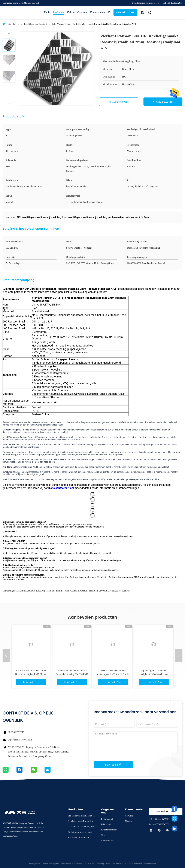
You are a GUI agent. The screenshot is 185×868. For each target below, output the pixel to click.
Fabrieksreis (106, 824)
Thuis (47, 12)
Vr (109, 12)
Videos (71, 12)
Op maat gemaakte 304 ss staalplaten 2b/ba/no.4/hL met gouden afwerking (154, 674)
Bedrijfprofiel (107, 819)
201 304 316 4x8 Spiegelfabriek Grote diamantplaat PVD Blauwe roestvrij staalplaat (31, 674)
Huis (9, 24)
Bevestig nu (113, 765)
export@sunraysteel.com (20, 740)
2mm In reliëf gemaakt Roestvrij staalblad (77, 591)
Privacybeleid (34, 864)
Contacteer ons (120, 102)
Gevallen (129, 816)
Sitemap (105, 835)
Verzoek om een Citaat (126, 13)
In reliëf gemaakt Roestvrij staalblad (39, 24)
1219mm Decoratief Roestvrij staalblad (35, 591)
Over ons (82, 12)
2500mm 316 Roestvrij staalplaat (115, 591)
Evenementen (97, 12)
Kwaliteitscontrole (109, 830)
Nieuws (128, 821)
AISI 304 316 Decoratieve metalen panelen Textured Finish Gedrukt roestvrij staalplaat (113, 674)
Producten (58, 12)
